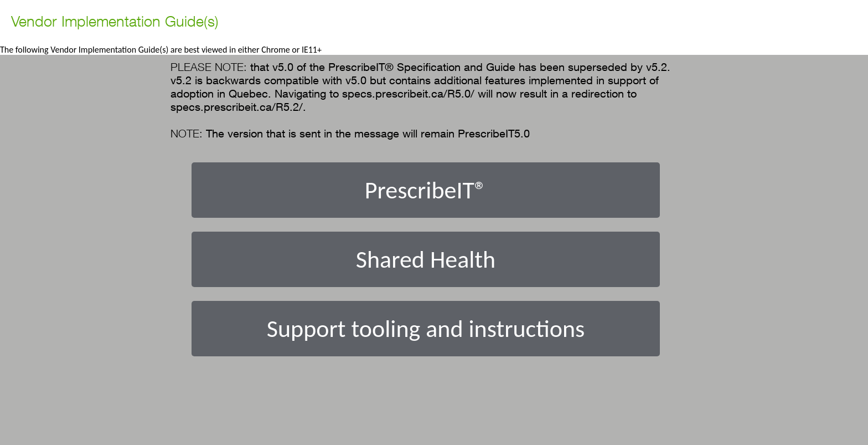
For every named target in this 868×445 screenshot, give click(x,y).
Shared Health (426, 259)
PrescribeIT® (426, 190)
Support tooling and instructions (426, 329)
